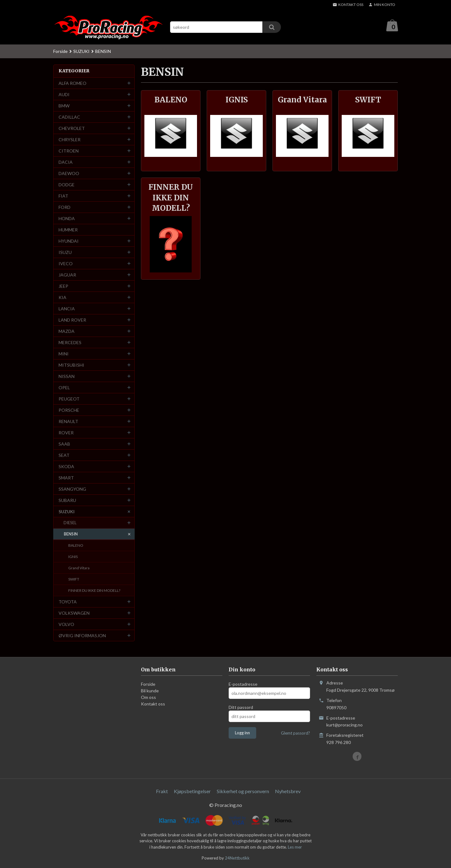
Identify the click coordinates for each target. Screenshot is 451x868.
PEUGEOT (69, 399)
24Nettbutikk (237, 858)
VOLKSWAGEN (74, 613)
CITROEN (69, 151)
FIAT (63, 196)
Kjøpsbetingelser (192, 791)
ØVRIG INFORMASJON (82, 636)
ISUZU (65, 253)
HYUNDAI (69, 241)
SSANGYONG (72, 489)
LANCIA (67, 309)
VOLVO (66, 625)
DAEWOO (69, 174)
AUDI (64, 95)
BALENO (76, 546)
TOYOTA (68, 602)
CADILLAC (69, 117)
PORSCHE (69, 410)
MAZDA (67, 331)
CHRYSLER (70, 140)
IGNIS (73, 557)
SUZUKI (67, 512)
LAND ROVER (72, 320)
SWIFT (74, 579)
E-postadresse (243, 684)
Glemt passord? (295, 733)
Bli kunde (150, 691)
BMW (64, 106)
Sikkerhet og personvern (243, 791)
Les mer (295, 847)
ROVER (66, 433)
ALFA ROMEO (73, 83)
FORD (65, 207)
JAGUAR (67, 275)
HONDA (67, 219)
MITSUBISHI (71, 365)
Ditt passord (241, 708)
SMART (66, 478)
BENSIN (71, 534)
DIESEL (70, 523)
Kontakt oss (153, 704)
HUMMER (68, 230)
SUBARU (67, 501)
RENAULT (68, 422)
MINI (64, 354)
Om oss (148, 697)
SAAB (64, 444)
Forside (60, 52)
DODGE (67, 185)
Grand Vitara (79, 568)
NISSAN (67, 377)
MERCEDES (70, 343)
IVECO (66, 264)
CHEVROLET (72, 129)
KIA (62, 298)
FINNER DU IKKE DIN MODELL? (94, 591)
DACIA (66, 162)
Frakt (162, 791)
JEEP (63, 286)
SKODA (66, 467)
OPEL (64, 388)
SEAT (64, 455)
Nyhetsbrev (288, 791)
